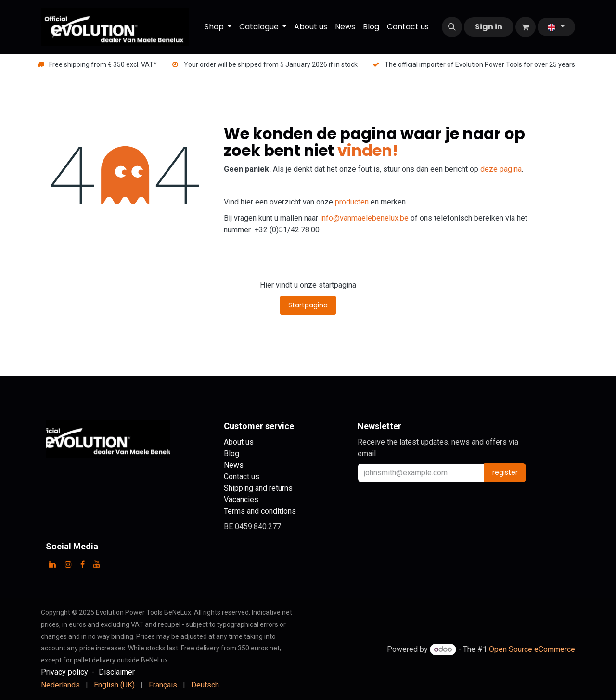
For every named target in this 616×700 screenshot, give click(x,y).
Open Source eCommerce (532, 649)
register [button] (505, 472)
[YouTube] (97, 564)
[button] (452, 27)
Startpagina (308, 305)
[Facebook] (83, 564)
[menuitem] (218, 27)
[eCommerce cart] (526, 27)
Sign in (489, 27)
